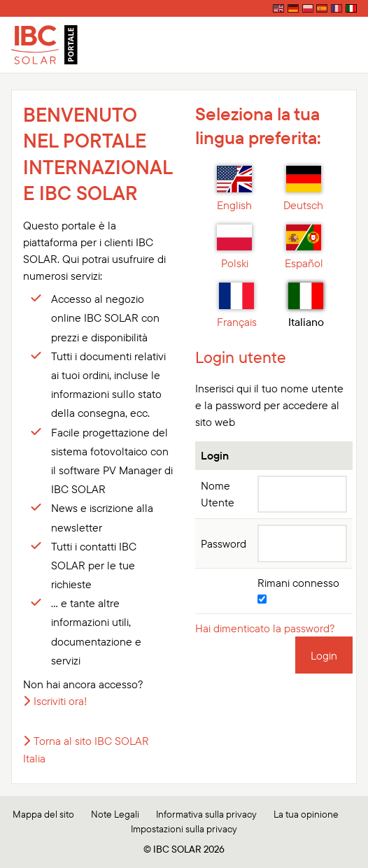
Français (237, 306)
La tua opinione (306, 814)
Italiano (306, 306)
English (234, 189)
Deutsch (303, 189)
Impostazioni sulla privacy (184, 829)
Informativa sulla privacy (206, 814)
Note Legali (115, 814)
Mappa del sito (43, 814)
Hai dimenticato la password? (265, 628)
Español (304, 248)
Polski (234, 248)
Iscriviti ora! (61, 701)
